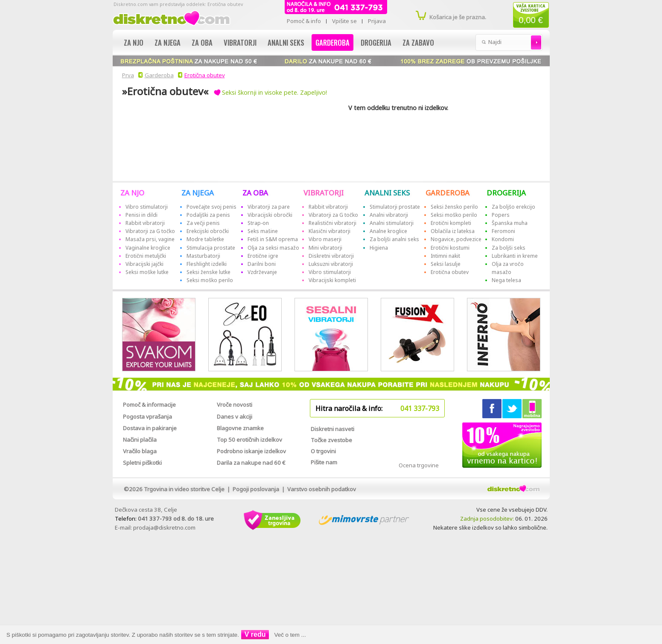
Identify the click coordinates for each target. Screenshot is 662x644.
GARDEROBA (448, 193)
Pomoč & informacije (149, 405)
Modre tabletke (205, 239)
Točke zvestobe (331, 440)
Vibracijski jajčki (144, 264)
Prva (127, 75)
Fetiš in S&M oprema (273, 239)
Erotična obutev (205, 75)
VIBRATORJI (324, 193)
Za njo (134, 42)
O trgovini (323, 451)
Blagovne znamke (240, 428)
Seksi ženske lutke (209, 272)
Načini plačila (140, 440)
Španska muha (510, 223)
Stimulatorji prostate (395, 207)
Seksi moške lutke (147, 272)
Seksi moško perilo (210, 280)
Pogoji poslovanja (256, 489)
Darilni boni (262, 264)
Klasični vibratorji (330, 231)
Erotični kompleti (451, 223)
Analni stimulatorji (392, 223)
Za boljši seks (509, 248)
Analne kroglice (388, 231)
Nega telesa (506, 280)
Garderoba (332, 42)
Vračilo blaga (140, 451)
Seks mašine (263, 231)
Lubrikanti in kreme (515, 256)
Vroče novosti (235, 405)
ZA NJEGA (198, 193)
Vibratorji (240, 42)
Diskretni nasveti (332, 429)
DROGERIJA (506, 193)
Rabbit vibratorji (145, 223)
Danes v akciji (235, 417)
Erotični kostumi (450, 248)
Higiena (379, 248)
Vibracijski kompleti (332, 280)
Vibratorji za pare (269, 207)
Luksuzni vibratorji (331, 264)
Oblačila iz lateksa (453, 231)
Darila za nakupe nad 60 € (251, 463)
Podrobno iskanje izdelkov (251, 451)
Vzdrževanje (262, 272)
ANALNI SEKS (387, 193)
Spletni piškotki (142, 463)
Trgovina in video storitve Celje (184, 489)
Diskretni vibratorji (331, 256)
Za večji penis (203, 223)
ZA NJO (132, 193)
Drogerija (376, 42)
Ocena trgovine (419, 465)
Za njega (168, 42)
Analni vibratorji (389, 215)
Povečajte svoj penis (211, 207)
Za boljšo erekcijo (513, 207)
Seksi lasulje (446, 264)
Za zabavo (418, 42)
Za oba (202, 42)
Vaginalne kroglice (148, 248)
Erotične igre (263, 256)
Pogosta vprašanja (147, 417)
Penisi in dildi (141, 215)
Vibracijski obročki (270, 215)
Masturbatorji (203, 256)
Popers (501, 215)
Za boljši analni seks (394, 239)
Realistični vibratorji (332, 223)
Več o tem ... (290, 635)
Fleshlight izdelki (207, 264)
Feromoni (503, 231)
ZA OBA (255, 193)
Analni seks (286, 42)
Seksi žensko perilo (454, 207)
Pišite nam (324, 462)
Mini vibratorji (325, 248)
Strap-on (258, 223)
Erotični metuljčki (146, 256)
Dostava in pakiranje (150, 428)
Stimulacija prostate (211, 248)
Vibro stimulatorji (147, 207)
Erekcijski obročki (208, 231)
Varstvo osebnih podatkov (322, 489)
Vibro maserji (325, 239)
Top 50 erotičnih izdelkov (249, 440)
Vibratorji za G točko (150, 231)
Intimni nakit (445, 256)
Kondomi (503, 239)
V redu (255, 634)
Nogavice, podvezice (456, 239)
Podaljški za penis (208, 215)
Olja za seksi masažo (273, 248)
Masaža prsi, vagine (150, 239)
